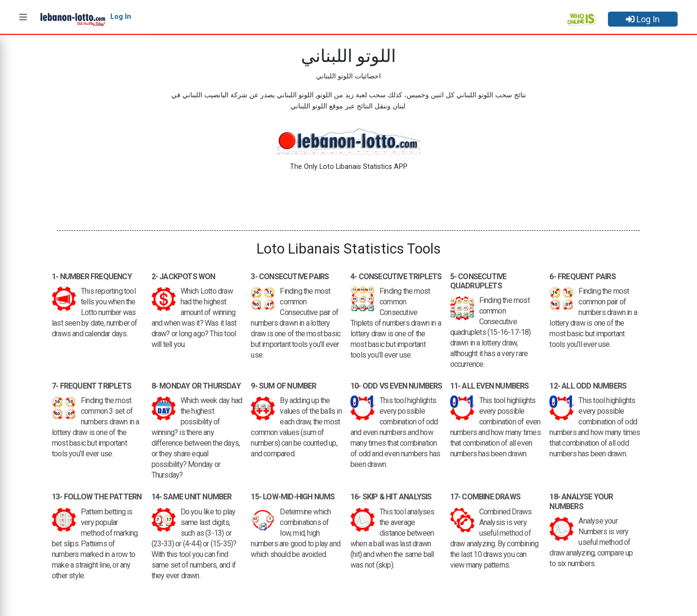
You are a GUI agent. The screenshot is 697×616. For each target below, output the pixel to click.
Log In (643, 19)
